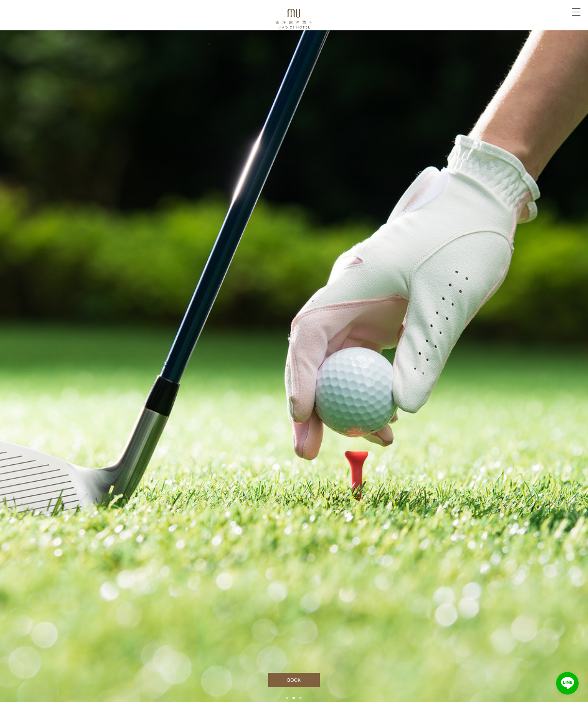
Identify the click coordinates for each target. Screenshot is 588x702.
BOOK (294, 680)
